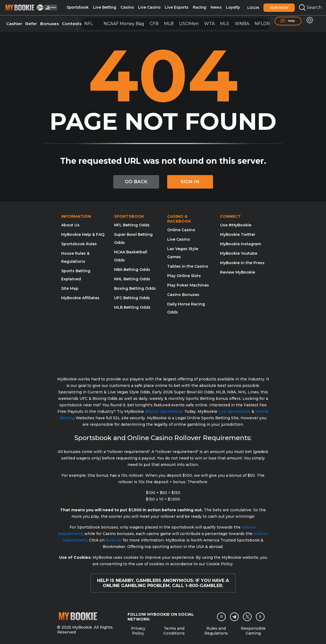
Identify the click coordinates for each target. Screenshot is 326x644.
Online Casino (181, 230)
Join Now (279, 8)
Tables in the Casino (188, 266)
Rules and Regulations (216, 631)
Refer (31, 24)
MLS (225, 24)
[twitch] (260, 617)
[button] (310, 20)
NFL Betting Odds (132, 225)
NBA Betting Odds (132, 270)
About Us (70, 225)
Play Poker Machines (188, 285)
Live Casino (149, 7)
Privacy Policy (138, 631)
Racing (200, 7)
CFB (154, 24)
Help (288, 21)
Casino (127, 7)
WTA (209, 24)
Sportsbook (78, 7)
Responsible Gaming (253, 631)
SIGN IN (190, 182)
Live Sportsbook (234, 411)
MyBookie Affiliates (80, 298)
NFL (88, 24)
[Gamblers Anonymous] (203, 342)
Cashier (14, 24)
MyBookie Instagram (241, 244)
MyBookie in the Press (242, 263)
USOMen (189, 24)
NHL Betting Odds (132, 279)
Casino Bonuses (183, 295)
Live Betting (105, 7)
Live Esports (177, 7)
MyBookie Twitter (238, 234)
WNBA (242, 24)
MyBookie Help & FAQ (83, 234)
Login (253, 8)
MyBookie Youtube (239, 253)
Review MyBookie (238, 272)
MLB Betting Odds (132, 307)
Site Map (70, 288)
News (216, 7)
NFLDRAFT (267, 24)
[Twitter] (247, 617)
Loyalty (233, 7)
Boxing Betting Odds (135, 288)
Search (310, 8)
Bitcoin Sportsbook (164, 411)
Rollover (114, 540)
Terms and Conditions (174, 631)
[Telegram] (234, 617)
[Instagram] (221, 617)
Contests (72, 24)
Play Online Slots (184, 276)
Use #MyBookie (236, 225)
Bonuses (49, 24)
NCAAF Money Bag (124, 24)
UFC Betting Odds (132, 298)
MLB (169, 24)
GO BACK (136, 182)
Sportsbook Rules (79, 244)
